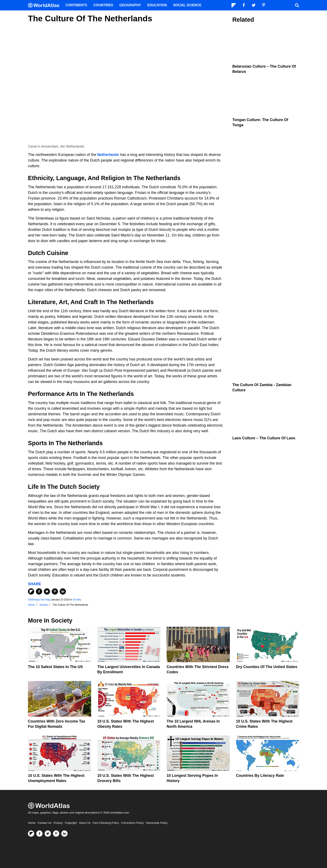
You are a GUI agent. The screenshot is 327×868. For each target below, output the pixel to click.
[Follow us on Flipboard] (31, 834)
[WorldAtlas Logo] (45, 5)
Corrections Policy (132, 823)
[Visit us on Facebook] (39, 834)
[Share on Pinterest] (55, 591)
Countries (103, 5)
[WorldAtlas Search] (297, 5)
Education (157, 5)
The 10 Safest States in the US (55, 667)
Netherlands (108, 155)
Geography (130, 5)
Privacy (58, 823)
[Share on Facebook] (39, 591)
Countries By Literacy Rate (260, 776)
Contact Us (45, 823)
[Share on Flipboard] (31, 591)
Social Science (187, 5)
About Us (85, 823)
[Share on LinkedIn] (63, 591)
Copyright (71, 823)
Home (32, 823)
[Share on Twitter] (47, 591)
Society (77, 600)
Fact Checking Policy (106, 823)
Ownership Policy (157, 823)
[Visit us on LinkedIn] (64, 834)
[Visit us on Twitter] (48, 834)
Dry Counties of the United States (267, 667)
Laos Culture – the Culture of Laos (264, 438)
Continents (76, 5)
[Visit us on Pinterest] (56, 834)
